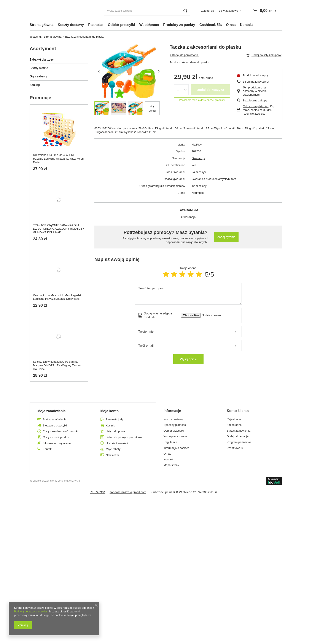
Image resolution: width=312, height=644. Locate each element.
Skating (35, 85)
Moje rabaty (113, 449)
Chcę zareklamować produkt (60, 431)
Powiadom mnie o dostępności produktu (202, 100)
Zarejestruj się (115, 419)
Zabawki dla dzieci (42, 59)
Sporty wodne (39, 68)
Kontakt (247, 25)
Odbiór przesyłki (121, 25)
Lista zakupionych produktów (124, 437)
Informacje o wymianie (57, 443)
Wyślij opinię (188, 359)
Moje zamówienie (52, 411)
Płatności (96, 25)
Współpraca (149, 25)
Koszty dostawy (71, 25)
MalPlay (197, 145)
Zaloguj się (208, 11)
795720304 (98, 492)
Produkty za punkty (179, 25)
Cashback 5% (211, 25)
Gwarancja (198, 158)
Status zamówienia (55, 419)
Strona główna (41, 25)
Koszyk (110, 425)
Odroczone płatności (256, 106)
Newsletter (112, 455)
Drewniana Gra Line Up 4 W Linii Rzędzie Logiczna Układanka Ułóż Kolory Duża (59, 159)
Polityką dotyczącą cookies (31, 611)
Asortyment (43, 49)
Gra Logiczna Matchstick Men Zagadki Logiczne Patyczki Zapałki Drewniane (57, 297)
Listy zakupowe (228, 11)
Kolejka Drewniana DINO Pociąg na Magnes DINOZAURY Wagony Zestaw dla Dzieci (57, 365)
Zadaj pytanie (226, 237)
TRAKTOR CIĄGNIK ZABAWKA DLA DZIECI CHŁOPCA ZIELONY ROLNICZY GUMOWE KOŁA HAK (59, 229)
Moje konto (110, 411)
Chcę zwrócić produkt (56, 437)
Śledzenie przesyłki (55, 425)
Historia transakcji (117, 443)
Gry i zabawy (38, 76)
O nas (231, 25)
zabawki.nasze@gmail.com (128, 492)
